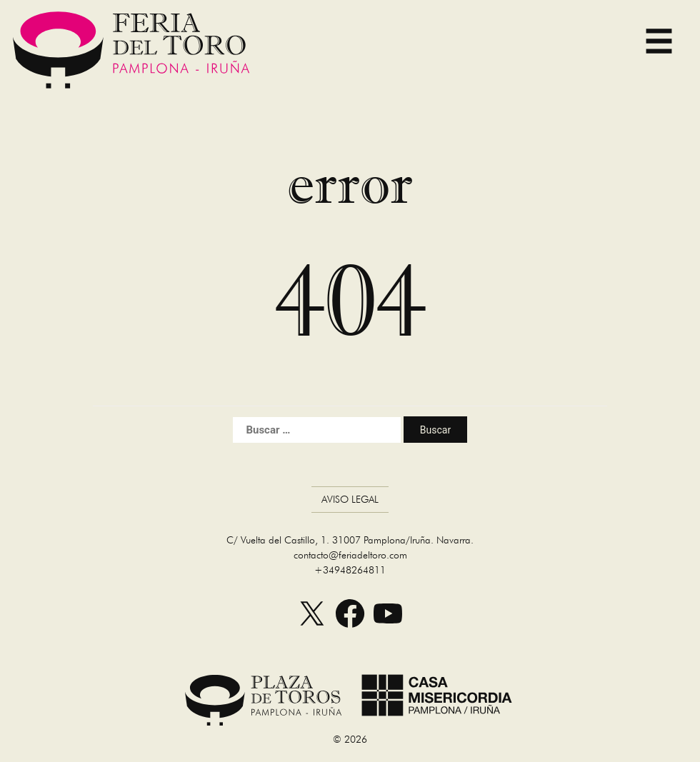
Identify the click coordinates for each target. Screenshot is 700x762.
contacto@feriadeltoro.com (350, 555)
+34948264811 (350, 570)
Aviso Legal (350, 499)
